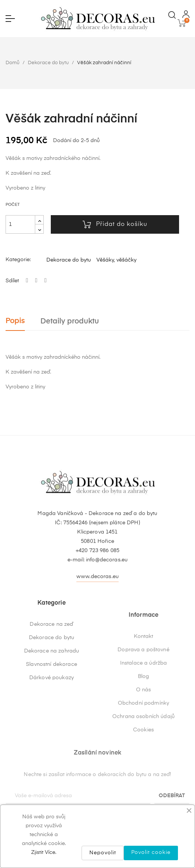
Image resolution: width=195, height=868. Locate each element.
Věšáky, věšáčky (116, 260)
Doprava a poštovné (143, 724)
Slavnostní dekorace (52, 716)
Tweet (36, 281)
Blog (144, 751)
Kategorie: (18, 260)
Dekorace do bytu (69, 260)
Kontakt (144, 711)
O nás (144, 765)
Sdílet (27, 281)
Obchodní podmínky (143, 778)
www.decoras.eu (97, 608)
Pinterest (46, 281)
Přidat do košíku (115, 224)
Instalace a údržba (144, 738)
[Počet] (20, 224)
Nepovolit (103, 853)
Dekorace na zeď (51, 675)
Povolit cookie (151, 852)
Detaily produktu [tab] (70, 321)
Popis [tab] (15, 321)
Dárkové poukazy (52, 729)
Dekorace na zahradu (52, 702)
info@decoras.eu (107, 592)
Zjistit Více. (44, 852)
